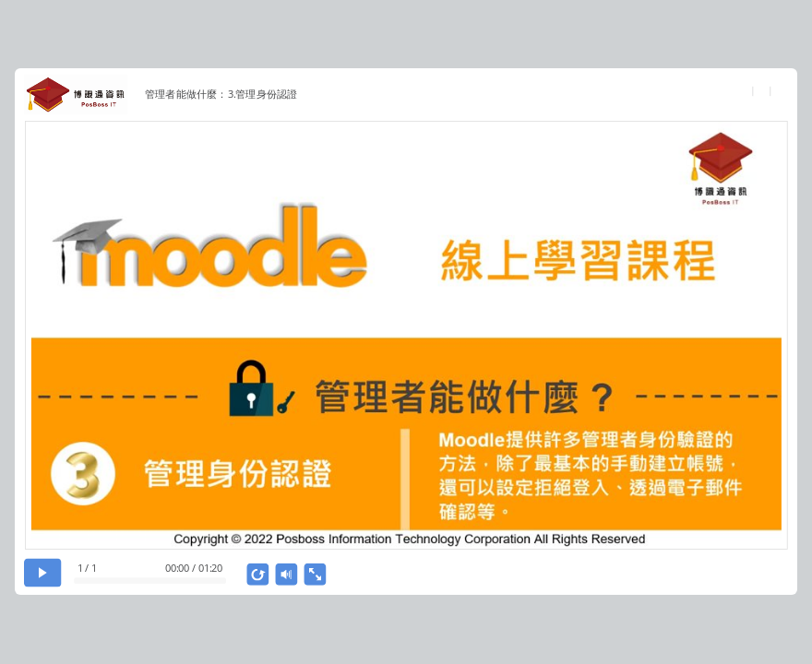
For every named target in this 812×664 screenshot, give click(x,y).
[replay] (258, 575)
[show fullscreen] (316, 575)
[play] (43, 572)
